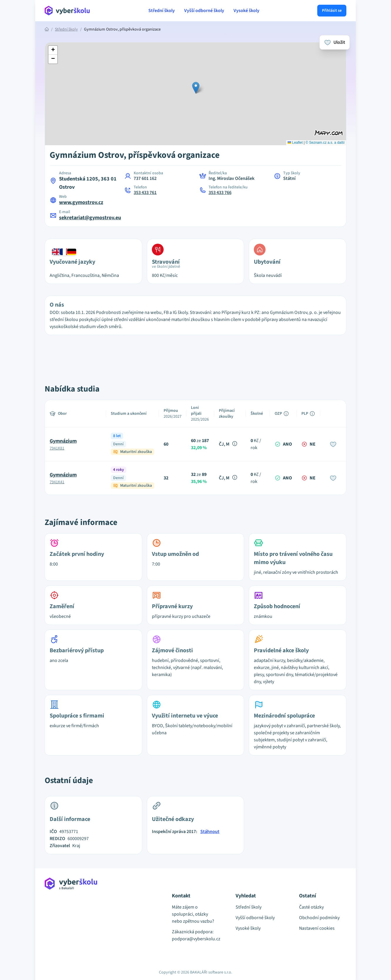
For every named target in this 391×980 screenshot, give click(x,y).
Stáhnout (210, 832)
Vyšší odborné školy (204, 11)
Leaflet (295, 143)
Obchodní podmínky (319, 918)
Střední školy (162, 11)
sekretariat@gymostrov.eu (90, 218)
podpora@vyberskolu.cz (195, 939)
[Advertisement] (18, 123)
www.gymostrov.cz (81, 202)
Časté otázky (311, 907)
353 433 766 (220, 193)
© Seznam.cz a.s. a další (325, 143)
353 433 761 (145, 193)
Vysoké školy (246, 11)
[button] (196, 88)
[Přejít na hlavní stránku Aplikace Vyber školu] (67, 11)
